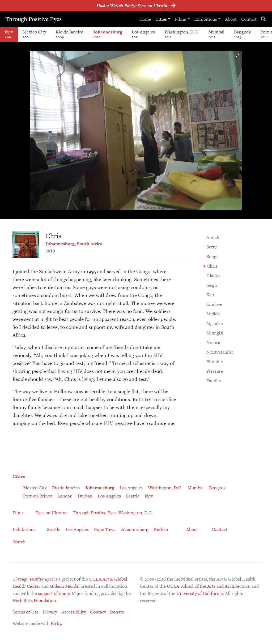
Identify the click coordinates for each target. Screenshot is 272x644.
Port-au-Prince (38, 496)
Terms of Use (25, 612)
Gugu (212, 285)
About (231, 19)
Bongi (212, 256)
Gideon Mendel (65, 586)
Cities (161, 19)
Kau (210, 295)
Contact (249, 19)
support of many (54, 593)
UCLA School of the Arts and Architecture (208, 586)
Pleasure (215, 371)
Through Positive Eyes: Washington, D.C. (113, 513)
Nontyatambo (220, 352)
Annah (213, 237)
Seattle (133, 496)
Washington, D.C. (182, 34)
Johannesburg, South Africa (74, 244)
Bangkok (242, 34)
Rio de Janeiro (70, 34)
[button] (237, 55)
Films (180, 19)
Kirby (56, 623)
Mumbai (216, 34)
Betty (211, 247)
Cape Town (105, 529)
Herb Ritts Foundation (34, 600)
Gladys (213, 276)
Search (19, 542)
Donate (117, 612)
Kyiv (149, 496)
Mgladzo (215, 323)
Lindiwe (214, 304)
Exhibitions (205, 19)
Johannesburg (108, 34)
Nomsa (213, 342)
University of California (200, 593)
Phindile (215, 362)
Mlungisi (215, 333)
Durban (85, 496)
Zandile (214, 381)
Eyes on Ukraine (51, 513)
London (65, 496)
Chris (212, 266)
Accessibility (74, 612)
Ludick (213, 314)
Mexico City (34, 34)
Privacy (50, 612)
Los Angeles (143, 34)
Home (145, 19)
